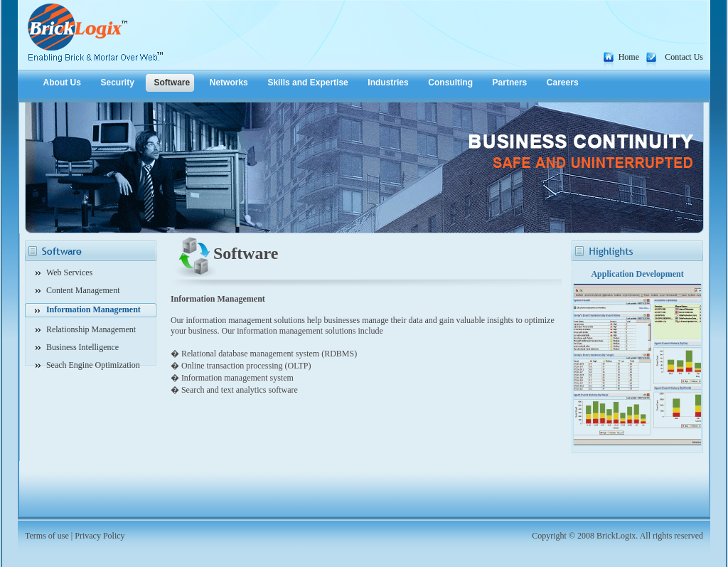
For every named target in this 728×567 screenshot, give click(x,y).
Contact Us (684, 57)
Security (118, 83)
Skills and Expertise (307, 83)
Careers (563, 83)
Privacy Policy (100, 536)
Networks (229, 83)
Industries (388, 83)
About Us (62, 83)
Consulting (450, 83)
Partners (510, 83)
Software (172, 83)
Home (629, 57)
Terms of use (47, 536)
